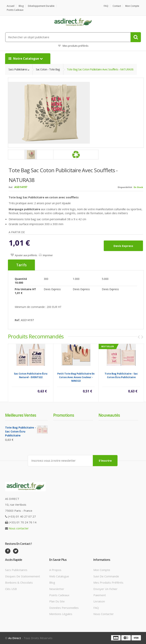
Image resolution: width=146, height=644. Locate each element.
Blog (21, 6)
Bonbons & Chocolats (19, 582)
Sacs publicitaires (16, 570)
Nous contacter (19, 528)
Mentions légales (61, 614)
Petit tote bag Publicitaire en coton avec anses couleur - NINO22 (76, 377)
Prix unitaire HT (25, 289)
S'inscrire (105, 461)
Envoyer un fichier (105, 589)
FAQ (106, 6)
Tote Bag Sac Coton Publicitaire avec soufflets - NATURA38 (100, 69)
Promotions (64, 415)
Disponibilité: (125, 187)
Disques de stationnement (23, 576)
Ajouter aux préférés (26, 255)
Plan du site (57, 601)
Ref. (11, 187)
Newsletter (57, 589)
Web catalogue (59, 576)
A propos (55, 570)
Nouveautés (109, 415)
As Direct (15, 638)
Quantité (21, 279)
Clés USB (11, 589)
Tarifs (21, 265)
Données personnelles (64, 608)
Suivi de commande (106, 576)
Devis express (123, 246)
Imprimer (48, 255)
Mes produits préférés (73, 46)
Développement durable (41, 6)
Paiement (100, 595)
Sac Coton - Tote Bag (48, 69)
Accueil (11, 6)
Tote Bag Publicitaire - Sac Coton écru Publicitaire (121, 375)
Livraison (99, 601)
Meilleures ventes (21, 415)
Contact (117, 6)
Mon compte (132, 6)
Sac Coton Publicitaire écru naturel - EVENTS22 (31, 375)
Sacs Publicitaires (18, 69)
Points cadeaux (15, 10)
